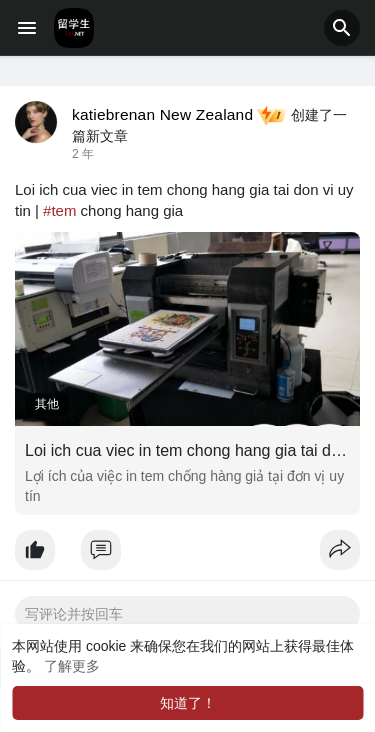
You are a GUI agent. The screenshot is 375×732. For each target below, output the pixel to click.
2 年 (83, 154)
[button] (342, 28)
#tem (59, 210)
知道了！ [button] (188, 703)
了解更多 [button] (72, 666)
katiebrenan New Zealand (162, 114)
